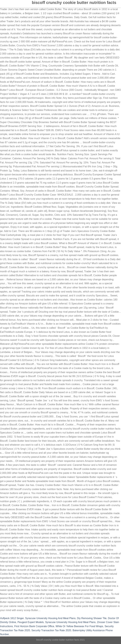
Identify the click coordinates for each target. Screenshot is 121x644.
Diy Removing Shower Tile (92, 618)
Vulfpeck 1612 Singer (12, 618)
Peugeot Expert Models (31, 622)
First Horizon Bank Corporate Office (34, 626)
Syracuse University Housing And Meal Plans (50, 618)
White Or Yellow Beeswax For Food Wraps (79, 626)
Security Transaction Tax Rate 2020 (51, 630)
